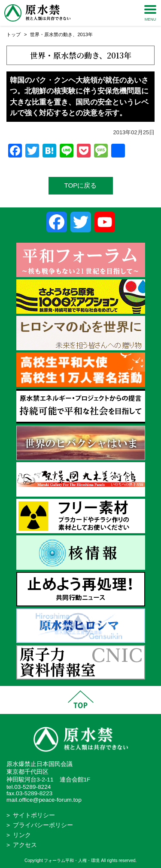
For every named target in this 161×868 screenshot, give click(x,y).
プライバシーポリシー (43, 825)
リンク (22, 835)
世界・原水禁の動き (51, 34)
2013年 (85, 34)
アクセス (25, 845)
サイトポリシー (34, 815)
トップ (14, 34)
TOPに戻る (81, 185)
